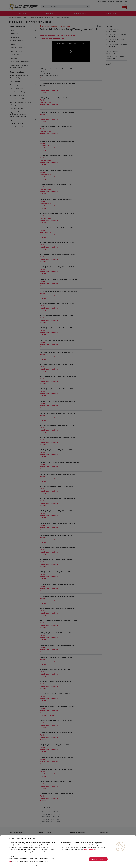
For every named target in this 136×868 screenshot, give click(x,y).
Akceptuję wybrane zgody (98, 859)
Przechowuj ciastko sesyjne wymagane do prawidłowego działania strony (32, 858)
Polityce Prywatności (90, 849)
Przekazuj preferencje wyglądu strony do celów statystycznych (28, 862)
